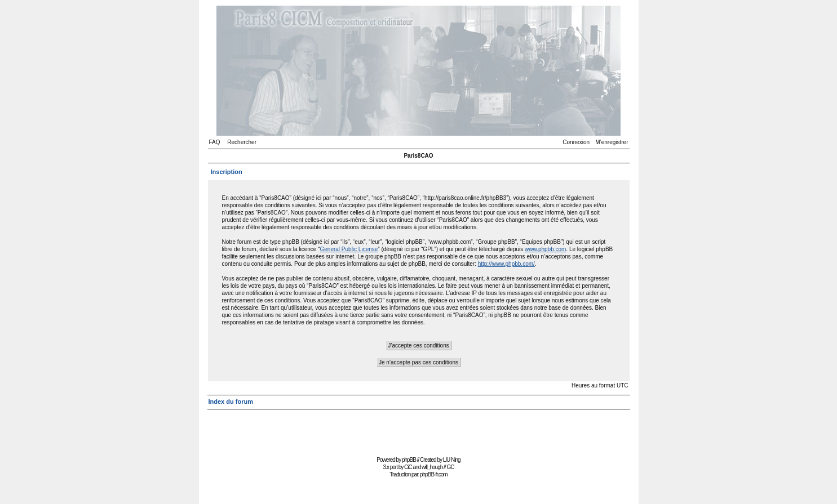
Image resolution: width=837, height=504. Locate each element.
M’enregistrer (612, 142)
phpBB (409, 460)
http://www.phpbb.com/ (506, 264)
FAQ (215, 142)
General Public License (349, 249)
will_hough (432, 467)
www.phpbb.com (545, 249)
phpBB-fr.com (434, 474)
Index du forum (231, 402)
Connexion (576, 142)
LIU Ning (452, 460)
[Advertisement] (419, 428)
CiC (408, 467)
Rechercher (242, 142)
